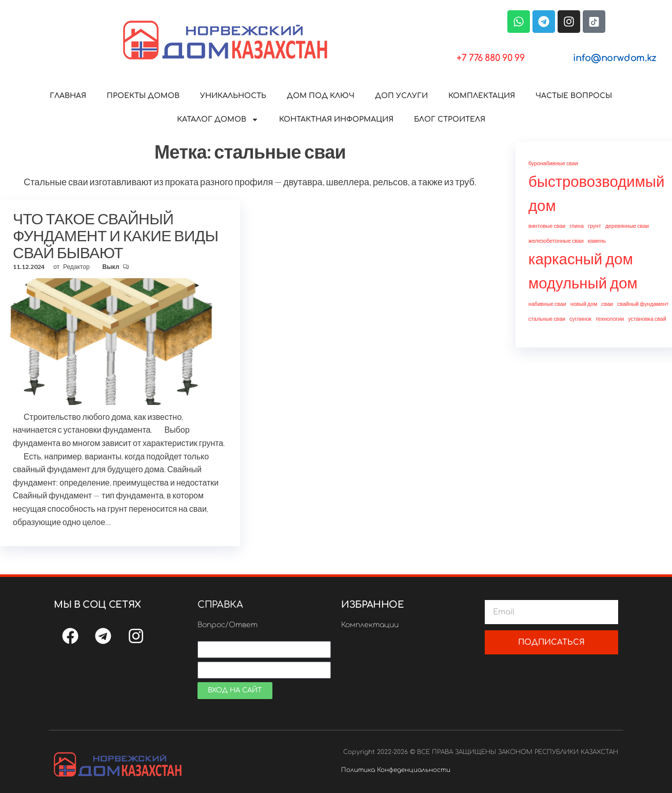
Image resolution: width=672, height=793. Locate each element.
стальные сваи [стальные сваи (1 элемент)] (547, 318)
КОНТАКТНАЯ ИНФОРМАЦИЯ (336, 119)
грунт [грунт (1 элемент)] (595, 226)
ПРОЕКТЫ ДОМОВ (143, 96)
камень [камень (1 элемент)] (597, 240)
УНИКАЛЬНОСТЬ (233, 96)
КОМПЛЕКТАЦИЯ (482, 96)
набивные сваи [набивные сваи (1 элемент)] (547, 304)
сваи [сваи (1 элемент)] (607, 304)
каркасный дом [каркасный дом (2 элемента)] (581, 258)
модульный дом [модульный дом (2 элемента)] (583, 283)
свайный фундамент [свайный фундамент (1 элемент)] (643, 304)
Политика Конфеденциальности (396, 770)
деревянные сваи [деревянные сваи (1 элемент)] (627, 226)
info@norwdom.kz (615, 58)
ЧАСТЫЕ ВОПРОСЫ (574, 96)
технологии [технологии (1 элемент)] (610, 318)
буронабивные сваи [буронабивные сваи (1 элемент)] (553, 163)
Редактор (77, 267)
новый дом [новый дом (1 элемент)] (584, 304)
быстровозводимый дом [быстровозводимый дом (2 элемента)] (596, 193)
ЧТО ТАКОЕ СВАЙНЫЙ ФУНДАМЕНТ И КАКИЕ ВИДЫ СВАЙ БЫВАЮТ (116, 235)
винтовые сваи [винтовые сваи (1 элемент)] (547, 226)
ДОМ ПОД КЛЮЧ (321, 96)
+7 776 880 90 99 (490, 58)
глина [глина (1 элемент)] (577, 226)
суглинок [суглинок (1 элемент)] (580, 318)
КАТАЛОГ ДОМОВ (218, 120)
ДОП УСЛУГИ (401, 96)
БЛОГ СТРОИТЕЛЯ (450, 119)
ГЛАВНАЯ (68, 96)
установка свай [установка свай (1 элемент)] (647, 318)
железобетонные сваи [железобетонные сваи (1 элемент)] (556, 240)
